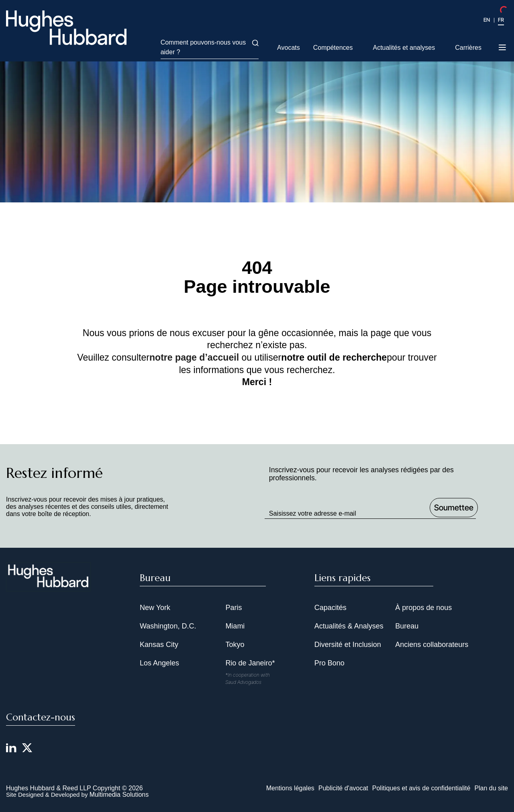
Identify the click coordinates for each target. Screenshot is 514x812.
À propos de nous (423, 608)
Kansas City (159, 645)
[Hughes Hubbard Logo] (66, 28)
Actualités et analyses (404, 48)
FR (501, 20)
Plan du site (491, 788)
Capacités (330, 608)
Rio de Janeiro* (250, 663)
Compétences (333, 48)
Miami (235, 626)
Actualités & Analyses (349, 626)
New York (155, 608)
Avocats (289, 48)
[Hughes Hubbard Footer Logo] (49, 586)
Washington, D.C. (168, 626)
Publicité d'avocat (343, 788)
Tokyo (235, 645)
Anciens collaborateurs (432, 645)
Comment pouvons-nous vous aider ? (210, 47)
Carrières (468, 48)
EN (487, 20)
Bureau (407, 626)
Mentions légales (290, 788)
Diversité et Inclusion (348, 645)
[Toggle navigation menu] (503, 48)
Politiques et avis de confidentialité (421, 788)
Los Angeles (159, 663)
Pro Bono (329, 663)
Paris (234, 608)
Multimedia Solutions (119, 795)
